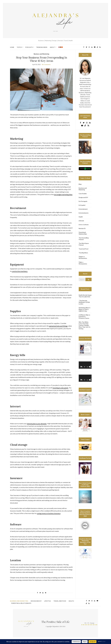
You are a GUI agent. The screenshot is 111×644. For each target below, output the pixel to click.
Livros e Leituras (84, 225)
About (52, 47)
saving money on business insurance (49, 513)
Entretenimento (84, 213)
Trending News (42, 47)
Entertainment (83, 209)
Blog (80, 184)
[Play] (81, 367)
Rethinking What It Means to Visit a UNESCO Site (85, 309)
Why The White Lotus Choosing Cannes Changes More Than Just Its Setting (85, 325)
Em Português (83, 201)
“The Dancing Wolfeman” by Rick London (84, 302)
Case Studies (83, 194)
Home (12, 47)
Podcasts (29, 47)
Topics (19, 47)
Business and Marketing (41, 54)
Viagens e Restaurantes (83, 257)
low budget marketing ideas (63, 194)
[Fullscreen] (91, 367)
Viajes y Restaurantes (83, 263)
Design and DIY (83, 197)
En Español (82, 205)
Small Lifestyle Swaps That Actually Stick (85, 296)
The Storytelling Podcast (84, 239)
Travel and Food (83, 249)
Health (81, 217)
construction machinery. (20, 271)
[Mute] (90, 367)
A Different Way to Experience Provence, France (84, 317)
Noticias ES (82, 228)
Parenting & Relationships (83, 233)
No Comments (46, 64)
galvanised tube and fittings (58, 326)
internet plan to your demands (37, 424)
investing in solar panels (60, 388)
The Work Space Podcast (84, 244)
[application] (85, 365)
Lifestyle (81, 221)
